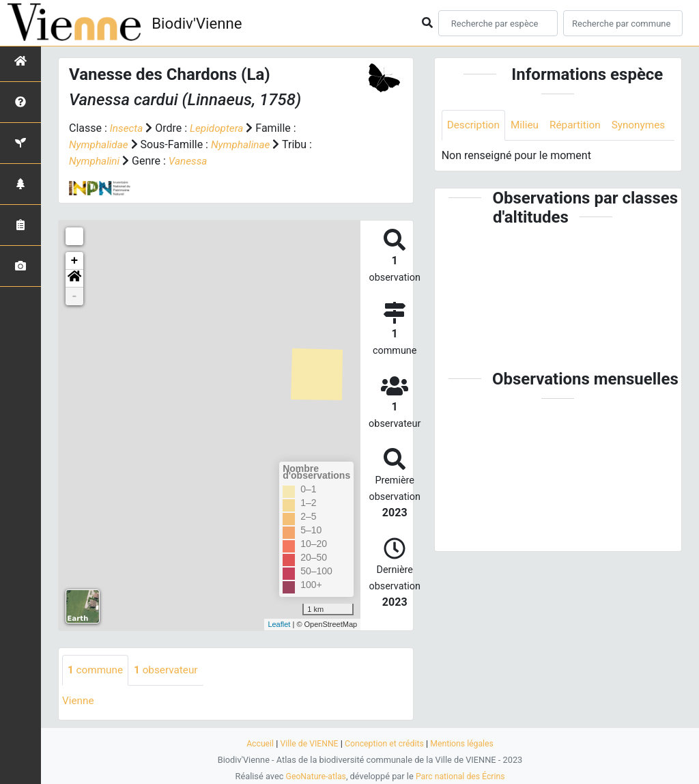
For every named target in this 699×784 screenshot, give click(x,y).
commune (97, 670)
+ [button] (75, 261)
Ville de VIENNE (307, 743)
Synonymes (475, 156)
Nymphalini (96, 161)
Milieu (528, 125)
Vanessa (191, 161)
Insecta (127, 128)
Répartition (580, 125)
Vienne (79, 701)
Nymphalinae (245, 144)
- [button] (75, 296)
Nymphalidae (100, 144)
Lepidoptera (219, 128)
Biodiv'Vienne (200, 23)
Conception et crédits (385, 743)
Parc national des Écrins (462, 776)
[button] (74, 279)
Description (475, 125)
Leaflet (279, 624)
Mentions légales (466, 743)
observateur (170, 670)
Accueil (255, 743)
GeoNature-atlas (314, 776)
